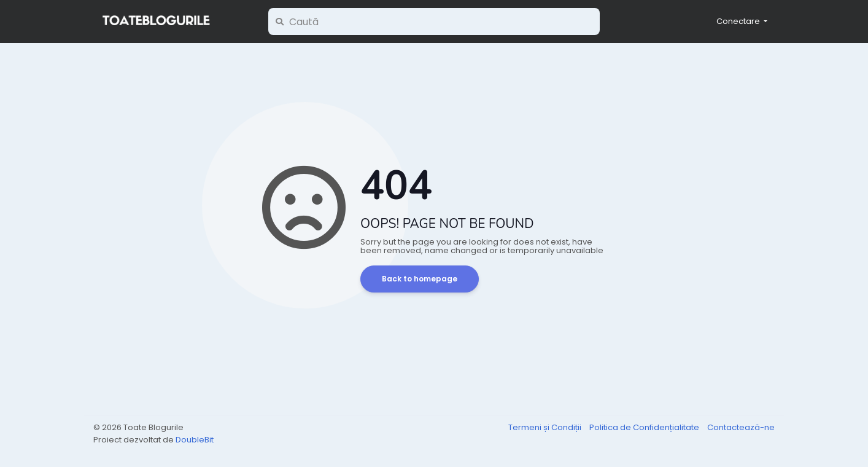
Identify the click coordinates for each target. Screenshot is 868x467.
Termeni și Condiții (546, 427)
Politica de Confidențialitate (645, 427)
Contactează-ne (741, 427)
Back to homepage (420, 279)
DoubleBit (195, 440)
